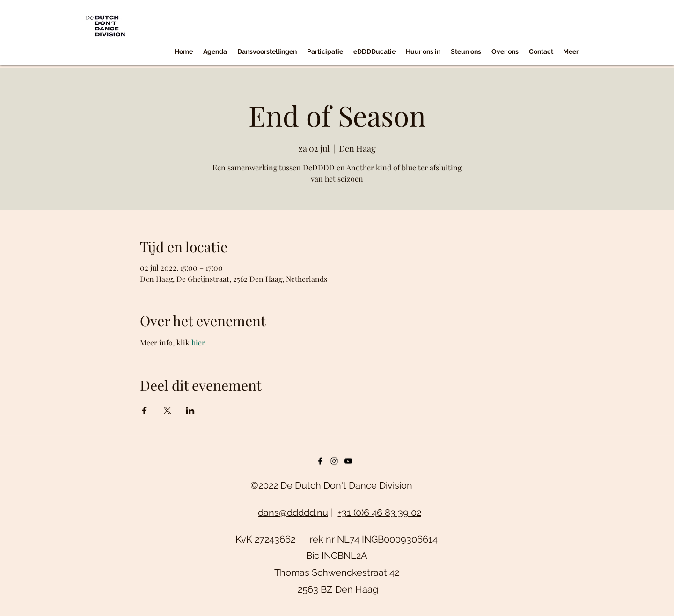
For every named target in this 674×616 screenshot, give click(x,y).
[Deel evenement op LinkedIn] (190, 411)
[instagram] (334, 461)
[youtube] (348, 461)
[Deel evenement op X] (167, 411)
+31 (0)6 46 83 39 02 (380, 513)
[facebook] (320, 461)
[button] (267, 51)
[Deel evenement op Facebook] (144, 411)
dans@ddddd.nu (293, 513)
